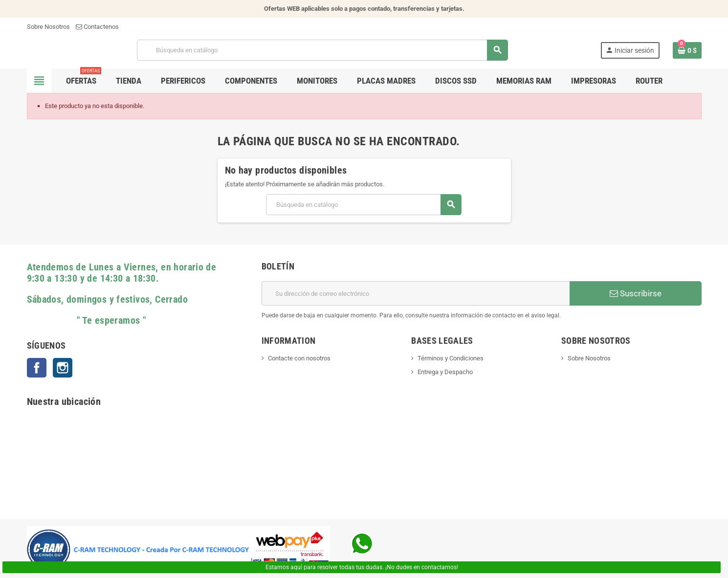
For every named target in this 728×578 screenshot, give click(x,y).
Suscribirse (636, 293)
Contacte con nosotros (299, 358)
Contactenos (97, 27)
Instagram (63, 368)
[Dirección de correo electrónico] (416, 293)
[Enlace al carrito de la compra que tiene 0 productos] (687, 50)
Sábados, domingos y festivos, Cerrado (107, 300)
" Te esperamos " (87, 321)
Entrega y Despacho (445, 372)
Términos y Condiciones (451, 358)
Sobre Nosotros (48, 27)
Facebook (37, 368)
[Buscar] (322, 50)
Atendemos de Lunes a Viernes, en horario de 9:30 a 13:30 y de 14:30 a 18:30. (122, 273)
